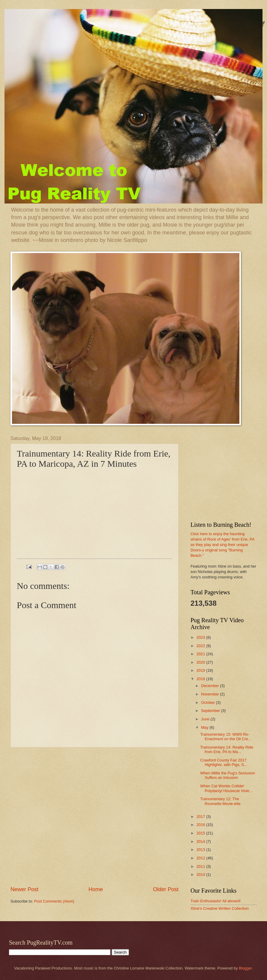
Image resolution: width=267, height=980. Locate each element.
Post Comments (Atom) (54, 901)
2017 (201, 817)
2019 (201, 670)
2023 (201, 637)
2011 (201, 866)
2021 (201, 654)
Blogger (245, 968)
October (208, 703)
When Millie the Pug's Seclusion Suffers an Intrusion (228, 775)
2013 (201, 850)
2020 (201, 662)
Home (96, 889)
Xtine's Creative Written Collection (220, 908)
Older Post (166, 889)
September (211, 711)
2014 (201, 841)
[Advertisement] (66, 817)
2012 (201, 858)
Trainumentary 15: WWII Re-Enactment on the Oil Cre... (226, 737)
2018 (201, 679)
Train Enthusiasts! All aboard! (216, 901)
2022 (201, 646)
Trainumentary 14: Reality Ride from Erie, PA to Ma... (227, 749)
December (210, 686)
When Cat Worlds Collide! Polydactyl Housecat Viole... (226, 788)
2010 (201, 874)
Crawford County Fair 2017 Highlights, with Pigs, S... (224, 762)
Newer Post (24, 889)
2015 (201, 833)
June (206, 719)
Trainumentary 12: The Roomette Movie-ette (220, 801)
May (205, 727)
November (210, 694)
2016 (201, 825)
